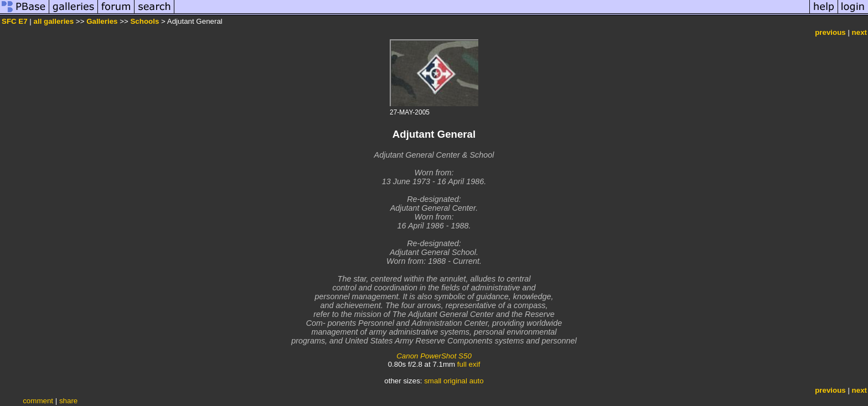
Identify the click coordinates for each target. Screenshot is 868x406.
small (433, 381)
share (68, 401)
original (455, 381)
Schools (144, 21)
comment (38, 401)
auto (477, 381)
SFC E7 (15, 21)
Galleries (102, 21)
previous (830, 32)
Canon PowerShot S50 (434, 356)
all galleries (54, 21)
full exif (469, 364)
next (859, 32)
